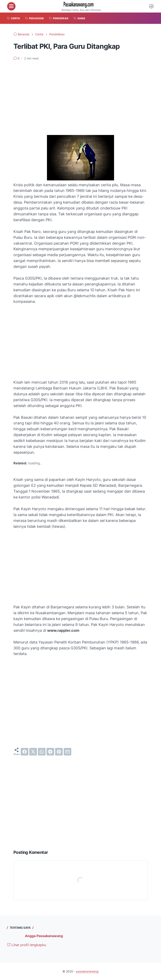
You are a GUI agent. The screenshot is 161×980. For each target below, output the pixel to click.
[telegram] (50, 752)
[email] (68, 752)
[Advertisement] (80, 95)
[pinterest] (59, 752)
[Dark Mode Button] (151, 6)
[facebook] (25, 752)
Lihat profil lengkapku (27, 945)
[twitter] (33, 752)
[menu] (11, 6)
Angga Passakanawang (44, 936)
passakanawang (87, 971)
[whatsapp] (42, 752)
